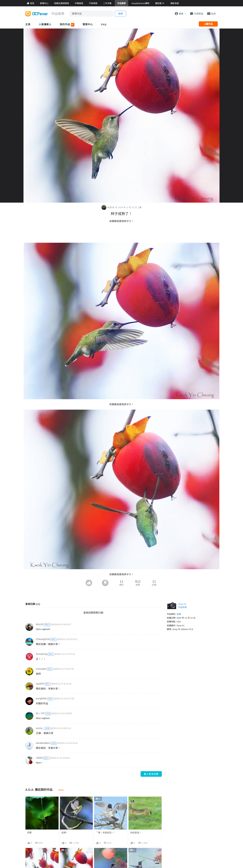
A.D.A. (108, 207)
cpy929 (40, 683)
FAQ (104, 24)
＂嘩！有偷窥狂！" (105, 832)
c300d (39, 758)
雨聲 (29, 832)
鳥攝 (179, 614)
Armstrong (42, 654)
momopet (41, 669)
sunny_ (40, 728)
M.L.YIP (40, 713)
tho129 (40, 624)
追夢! (64, 832)
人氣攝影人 (45, 24)
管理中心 (88, 24)
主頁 (28, 24)
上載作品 (208, 24)
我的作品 (67, 25)
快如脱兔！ (136, 832)
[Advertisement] (121, 234)
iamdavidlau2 (43, 743)
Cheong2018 (43, 639)
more (61, 790)
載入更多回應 (151, 774)
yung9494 (41, 698)
